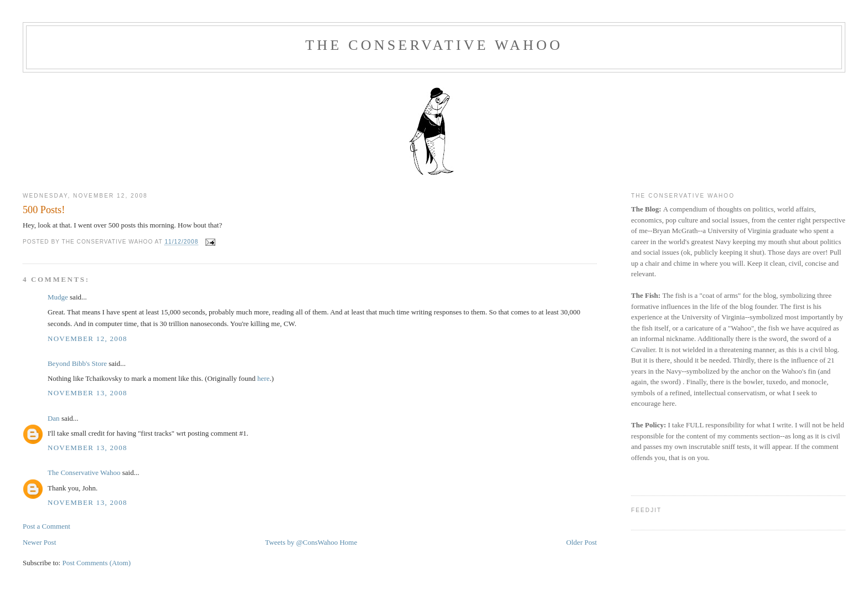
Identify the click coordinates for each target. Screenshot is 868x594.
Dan (54, 418)
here (263, 378)
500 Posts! (44, 210)
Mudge (58, 297)
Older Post (582, 542)
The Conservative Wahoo (434, 45)
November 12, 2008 (87, 339)
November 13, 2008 (87, 393)
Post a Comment (46, 526)
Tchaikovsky (104, 378)
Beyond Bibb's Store (77, 363)
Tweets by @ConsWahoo (301, 542)
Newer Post (39, 542)
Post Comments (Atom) (96, 563)
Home (348, 542)
